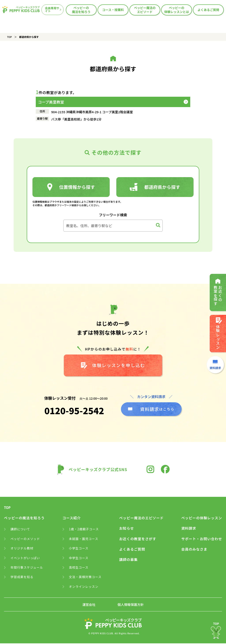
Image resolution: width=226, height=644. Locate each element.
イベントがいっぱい (25, 559)
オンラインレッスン (84, 588)
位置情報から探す (71, 187)
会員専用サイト (52, 10)
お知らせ (126, 529)
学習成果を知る (22, 578)
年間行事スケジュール (27, 568)
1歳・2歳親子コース (84, 530)
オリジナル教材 (22, 549)
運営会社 (89, 606)
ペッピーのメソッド (25, 540)
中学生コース (79, 559)
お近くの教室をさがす (137, 540)
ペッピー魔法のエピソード (145, 10)
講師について (21, 530)
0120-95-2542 (74, 411)
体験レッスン (219, 334)
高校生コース (79, 568)
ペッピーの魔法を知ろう (81, 10)
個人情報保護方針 (131, 606)
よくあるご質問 (208, 10)
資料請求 (188, 529)
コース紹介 (72, 519)
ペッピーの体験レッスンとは (177, 10)
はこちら (151, 410)
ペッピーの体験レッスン (201, 519)
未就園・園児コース (84, 540)
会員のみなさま (194, 550)
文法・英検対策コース (85, 578)
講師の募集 (128, 560)
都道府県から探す (155, 187)
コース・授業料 (113, 10)
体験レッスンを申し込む (113, 366)
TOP (9, 37)
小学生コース (79, 549)
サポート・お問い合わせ (201, 540)
